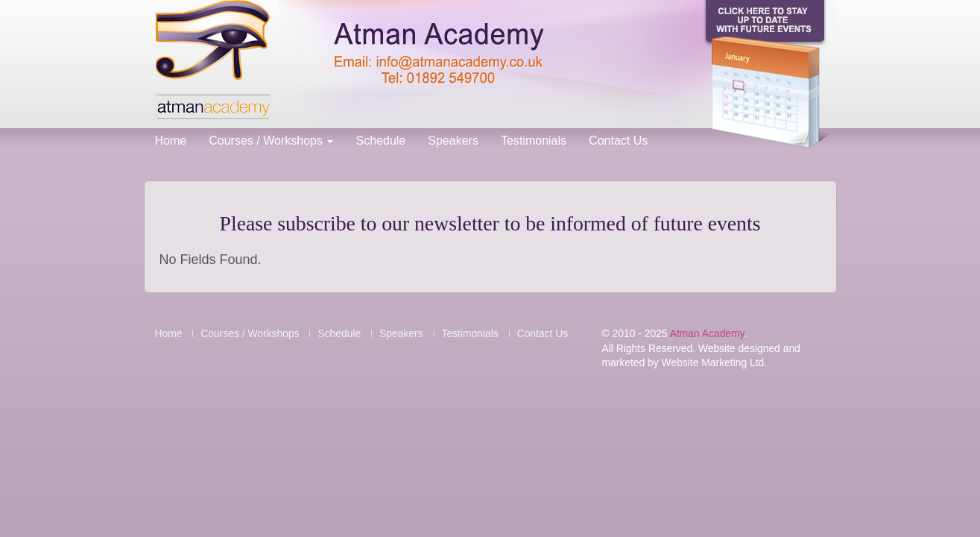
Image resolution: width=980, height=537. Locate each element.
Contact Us (618, 140)
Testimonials (534, 140)
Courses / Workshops (271, 140)
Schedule (380, 140)
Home (171, 140)
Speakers (453, 140)
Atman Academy (707, 333)
